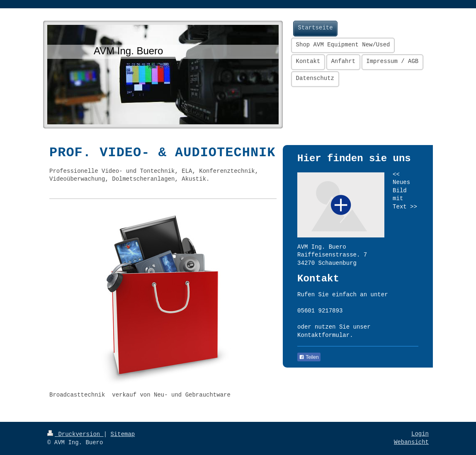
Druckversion (75, 434)
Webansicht (411, 442)
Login (420, 434)
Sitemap (123, 434)
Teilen (309, 357)
